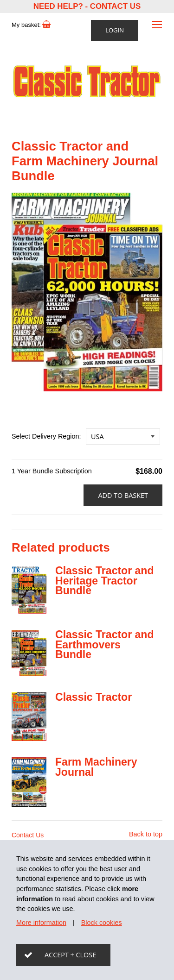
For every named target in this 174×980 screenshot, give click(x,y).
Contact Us (115, 6)
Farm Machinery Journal (96, 767)
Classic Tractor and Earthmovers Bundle (105, 644)
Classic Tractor (93, 697)
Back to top (146, 834)
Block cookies (102, 923)
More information (41, 923)
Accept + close (70, 955)
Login (115, 30)
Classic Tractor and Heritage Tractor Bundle (105, 581)
